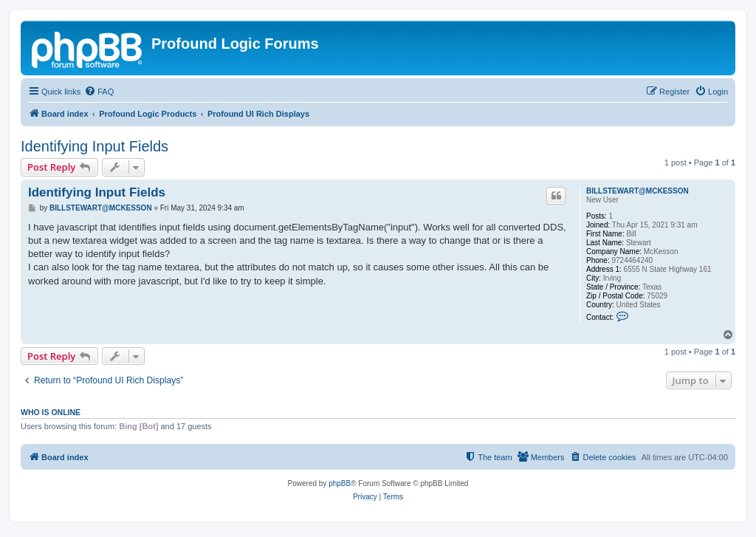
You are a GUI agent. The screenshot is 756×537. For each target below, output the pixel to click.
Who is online (51, 412)
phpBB (340, 483)
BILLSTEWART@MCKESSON (638, 191)
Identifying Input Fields (94, 146)
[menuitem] (99, 92)
